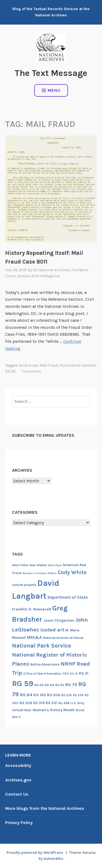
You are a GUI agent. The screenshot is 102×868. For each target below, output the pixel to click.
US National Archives (51, 270)
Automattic (53, 859)
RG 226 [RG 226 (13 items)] (67, 695)
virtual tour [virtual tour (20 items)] (22, 710)
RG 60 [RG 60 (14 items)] (39, 685)
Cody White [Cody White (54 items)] (72, 572)
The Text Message (51, 73)
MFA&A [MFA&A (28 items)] (34, 637)
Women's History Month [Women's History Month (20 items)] (54, 710)
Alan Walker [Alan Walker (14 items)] (38, 565)
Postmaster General (78, 365)
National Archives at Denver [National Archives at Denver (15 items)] (63, 638)
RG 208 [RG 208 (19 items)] (54, 695)
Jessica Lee (28, 365)
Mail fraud (49, 365)
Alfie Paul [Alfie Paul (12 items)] (55, 565)
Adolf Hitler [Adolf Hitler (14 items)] (20, 565)
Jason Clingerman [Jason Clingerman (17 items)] (59, 620)
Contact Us (17, 794)
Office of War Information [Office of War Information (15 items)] (42, 674)
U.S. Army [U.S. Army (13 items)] (78, 703)
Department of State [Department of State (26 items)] (68, 597)
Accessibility (18, 765)
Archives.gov (18, 780)
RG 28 (10, 371)
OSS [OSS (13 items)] (66, 674)
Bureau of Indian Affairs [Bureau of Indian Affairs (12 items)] (40, 573)
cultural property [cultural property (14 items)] (24, 585)
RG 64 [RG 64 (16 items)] (50, 685)
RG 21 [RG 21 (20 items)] (84, 673)
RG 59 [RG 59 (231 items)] (23, 684)
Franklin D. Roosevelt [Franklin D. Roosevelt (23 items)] (32, 609)
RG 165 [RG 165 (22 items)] (40, 695)
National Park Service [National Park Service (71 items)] (41, 646)
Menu (51, 90)
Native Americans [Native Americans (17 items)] (45, 664)
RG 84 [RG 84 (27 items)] (26, 695)
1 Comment (31, 371)
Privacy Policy (19, 823)
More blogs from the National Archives (45, 808)
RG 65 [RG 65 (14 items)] (60, 685)
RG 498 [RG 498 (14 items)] (64, 703)
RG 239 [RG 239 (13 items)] (78, 695)
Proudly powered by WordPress (35, 853)
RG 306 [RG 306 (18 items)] (26, 703)
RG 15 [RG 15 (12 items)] (74, 674)
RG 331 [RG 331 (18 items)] (52, 703)
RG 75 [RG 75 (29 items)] (71, 685)
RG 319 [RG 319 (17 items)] (39, 703)
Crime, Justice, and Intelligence (32, 276)
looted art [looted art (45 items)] (52, 630)
